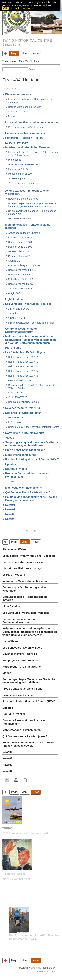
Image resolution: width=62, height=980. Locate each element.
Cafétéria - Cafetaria (19, 111)
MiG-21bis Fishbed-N (20, 219)
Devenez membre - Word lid (23, 408)
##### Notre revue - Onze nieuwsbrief (25, 833)
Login (53, 972)
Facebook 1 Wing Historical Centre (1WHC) (32, 460)
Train (11, 482)
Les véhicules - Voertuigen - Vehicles (28, 304)
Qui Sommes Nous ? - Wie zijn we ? (28, 492)
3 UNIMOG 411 (17, 318)
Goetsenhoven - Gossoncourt (24, 164)
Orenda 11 (14, 261)
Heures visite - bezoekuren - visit (26, 133)
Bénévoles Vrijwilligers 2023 (23, 402)
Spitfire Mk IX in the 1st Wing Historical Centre (34, 427)
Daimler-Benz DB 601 (20, 242)
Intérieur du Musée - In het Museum (27, 147)
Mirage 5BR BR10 (18, 418)
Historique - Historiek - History (24, 138)
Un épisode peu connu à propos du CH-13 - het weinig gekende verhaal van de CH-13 (32, 205)
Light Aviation (14, 299)
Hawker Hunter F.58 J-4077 (23, 199)
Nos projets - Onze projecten (23, 413)
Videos (10, 438)
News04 (10, 519)
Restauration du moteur (24, 183)
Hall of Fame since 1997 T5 (23, 376)
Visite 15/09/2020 (18, 397)
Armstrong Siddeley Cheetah (24, 233)
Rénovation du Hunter (20, 380)
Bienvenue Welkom (18, 94)
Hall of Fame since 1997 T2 (23, 362)
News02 (10, 510)
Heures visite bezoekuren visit (25, 107)
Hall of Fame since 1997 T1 (23, 357)
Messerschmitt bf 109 (20, 174)
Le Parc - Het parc (17, 143)
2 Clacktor (14, 313)
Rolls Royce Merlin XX (20, 284)
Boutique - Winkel (16, 469)
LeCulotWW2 (15, 422)
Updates (10, 464)
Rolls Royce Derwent (20, 275)
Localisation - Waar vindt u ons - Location (31, 122)
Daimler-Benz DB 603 (20, 247)
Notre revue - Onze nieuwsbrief (25, 433)
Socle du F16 (15, 393)
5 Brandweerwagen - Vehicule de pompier (31, 323)
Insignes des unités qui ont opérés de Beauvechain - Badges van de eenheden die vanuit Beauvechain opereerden (31, 340)
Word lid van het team (16, 879)
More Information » (22, 8)
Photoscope (15, 160)
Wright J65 (14, 293)
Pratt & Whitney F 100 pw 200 (25, 265)
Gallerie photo (19, 178)
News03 (10, 514)
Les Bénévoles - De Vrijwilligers (25, 352)
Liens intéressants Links (21, 455)
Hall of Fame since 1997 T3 (23, 366)
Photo (11, 116)
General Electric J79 (19, 256)
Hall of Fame (13, 348)
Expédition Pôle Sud (19, 169)
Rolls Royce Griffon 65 (21, 279)
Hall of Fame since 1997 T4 (23, 371)
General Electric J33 (19, 251)
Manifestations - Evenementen (24, 488)
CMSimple (36, 968)
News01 (10, 505)
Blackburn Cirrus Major (21, 237)
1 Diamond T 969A (18, 309)
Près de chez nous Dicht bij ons (25, 127)
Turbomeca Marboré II (20, 288)
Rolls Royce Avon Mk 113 (22, 270)
